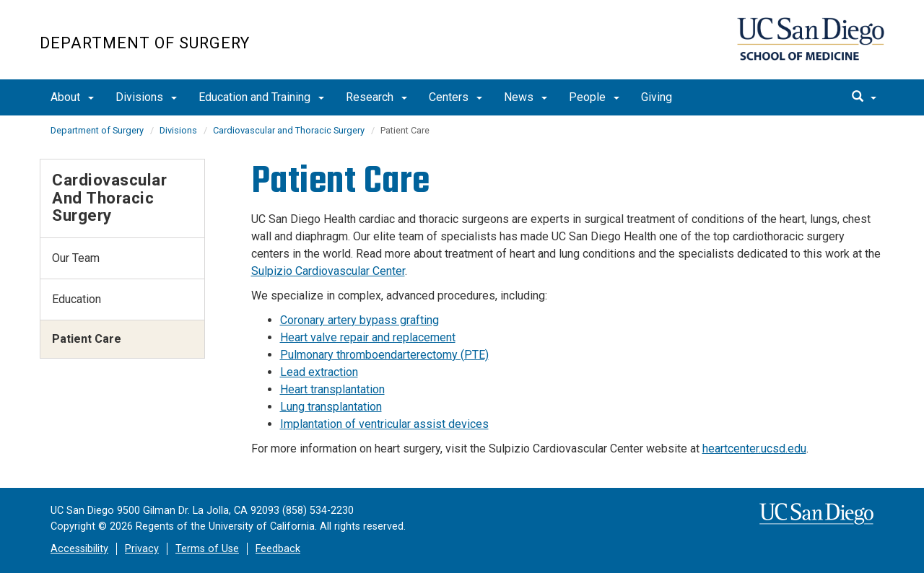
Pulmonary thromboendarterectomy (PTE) (384, 355)
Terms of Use (207, 549)
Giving (657, 97)
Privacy (142, 549)
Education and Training (261, 97)
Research (376, 97)
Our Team (76, 258)
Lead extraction (319, 372)
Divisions (146, 97)
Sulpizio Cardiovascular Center (328, 271)
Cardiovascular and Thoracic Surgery (289, 130)
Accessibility (79, 549)
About (72, 97)
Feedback (278, 549)
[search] (864, 97)
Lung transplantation (331, 407)
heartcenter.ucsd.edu (754, 449)
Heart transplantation (332, 389)
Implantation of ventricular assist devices (384, 424)
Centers (456, 97)
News (526, 97)
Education (77, 299)
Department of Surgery (145, 43)
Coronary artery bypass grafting (359, 320)
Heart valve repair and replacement (368, 337)
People (594, 97)
